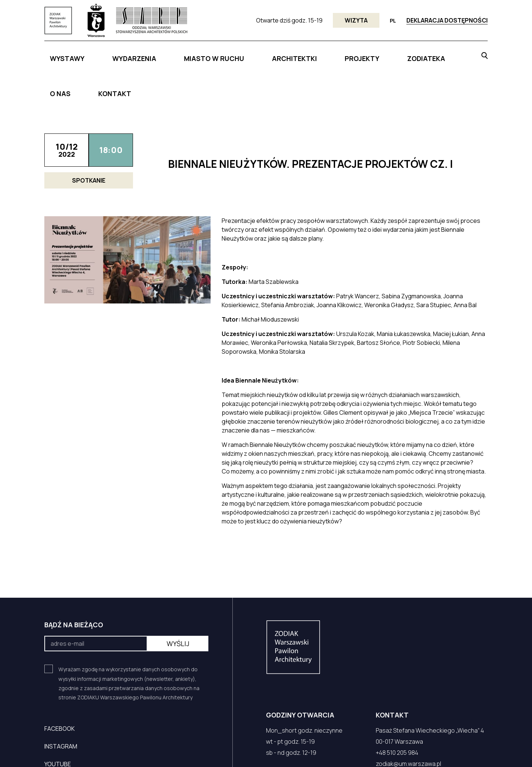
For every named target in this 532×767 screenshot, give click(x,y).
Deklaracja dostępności (447, 20)
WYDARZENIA (141, 54)
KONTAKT (444, 54)
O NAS (405, 54)
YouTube (58, 720)
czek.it (61, 751)
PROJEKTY (315, 54)
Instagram (61, 703)
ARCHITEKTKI (264, 54)
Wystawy (90, 54)
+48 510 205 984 (397, 709)
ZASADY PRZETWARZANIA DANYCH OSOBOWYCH (336, 751)
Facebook (59, 685)
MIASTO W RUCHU (202, 54)
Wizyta (356, 20)
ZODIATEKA (363, 54)
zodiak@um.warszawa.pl (408, 720)
